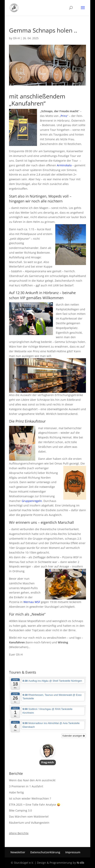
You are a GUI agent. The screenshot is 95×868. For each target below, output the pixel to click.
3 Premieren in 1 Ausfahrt (26, 786)
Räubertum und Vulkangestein (29, 823)
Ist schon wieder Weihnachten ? (30, 798)
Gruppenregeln (32, 501)
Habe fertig (16, 792)
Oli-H (16, 38)
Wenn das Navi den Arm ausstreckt (32, 780)
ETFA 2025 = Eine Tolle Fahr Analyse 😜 (35, 805)
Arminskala (64, 165)
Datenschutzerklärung (45, 852)
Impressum (73, 852)
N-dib (80, 863)
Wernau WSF (32, 602)
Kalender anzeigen (74, 736)
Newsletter (18, 852)
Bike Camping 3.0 (20, 810)
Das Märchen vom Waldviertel (29, 817)
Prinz (64, 116)
